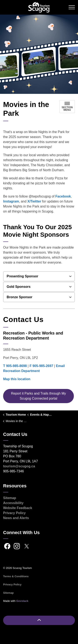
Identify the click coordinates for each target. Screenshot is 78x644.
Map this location (17, 379)
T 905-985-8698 (15, 366)
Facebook (63, 196)
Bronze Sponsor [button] (20, 297)
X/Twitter (34, 201)
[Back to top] (39, 620)
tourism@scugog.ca (19, 466)
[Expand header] (72, 7)
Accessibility (13, 503)
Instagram (11, 201)
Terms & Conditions (16, 576)
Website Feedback (18, 508)
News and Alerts (16, 518)
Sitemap (10, 498)
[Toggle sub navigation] (67, 107)
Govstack (22, 601)
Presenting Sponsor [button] (22, 276)
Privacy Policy (14, 513)
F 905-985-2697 (41, 366)
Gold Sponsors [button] (19, 287)
